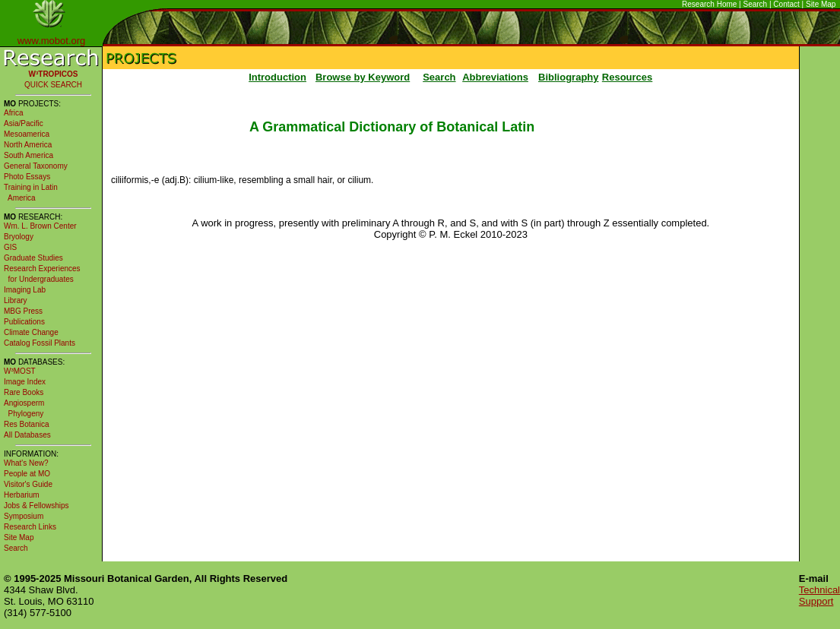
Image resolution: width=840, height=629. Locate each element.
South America (29, 155)
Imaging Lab (25, 290)
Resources (627, 77)
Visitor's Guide (28, 484)
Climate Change (31, 332)
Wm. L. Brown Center (40, 226)
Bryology (19, 237)
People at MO (27, 474)
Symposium (24, 516)
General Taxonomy (36, 166)
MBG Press (23, 311)
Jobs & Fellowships (36, 506)
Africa (14, 113)
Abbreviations (495, 77)
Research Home (709, 4)
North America (28, 145)
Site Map (821, 4)
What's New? (26, 463)
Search (756, 4)
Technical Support (819, 596)
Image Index (25, 382)
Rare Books (24, 392)
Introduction (277, 77)
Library (16, 300)
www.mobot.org (52, 41)
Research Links (30, 527)
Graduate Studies (33, 258)
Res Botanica (26, 424)
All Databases (27, 435)
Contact (786, 4)
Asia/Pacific (24, 123)
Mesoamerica (27, 134)
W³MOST (20, 371)
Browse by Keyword (363, 77)
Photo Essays (27, 177)
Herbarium (22, 495)
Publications (24, 322)
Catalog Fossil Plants (40, 343)
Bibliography (568, 77)
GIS (10, 247)
